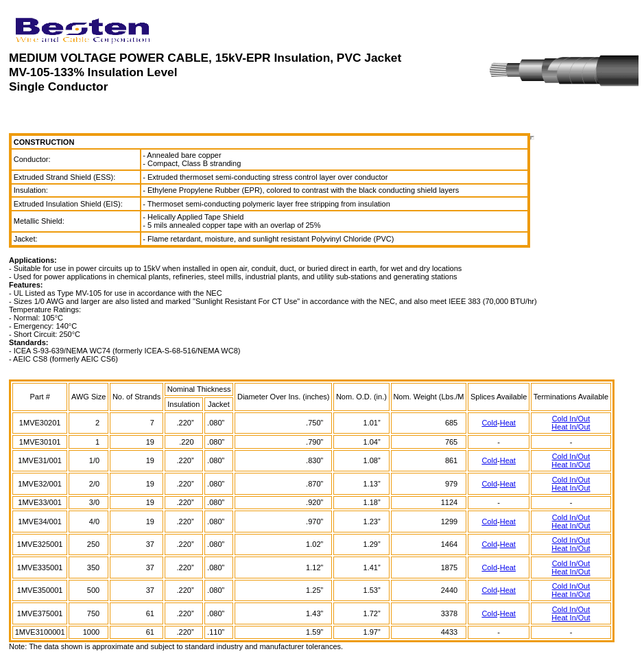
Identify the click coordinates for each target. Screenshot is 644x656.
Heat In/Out (571, 427)
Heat (508, 423)
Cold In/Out (571, 419)
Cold (489, 423)
